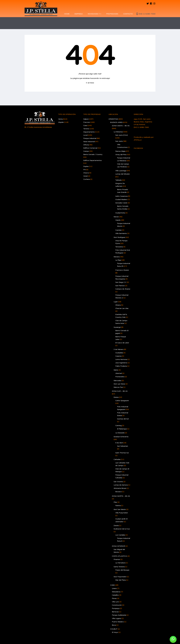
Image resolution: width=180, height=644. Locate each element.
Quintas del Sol (123, 419)
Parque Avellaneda (119, 615)
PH (85, 170)
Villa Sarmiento (121, 233)
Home (67, 14)
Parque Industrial (90, 138)
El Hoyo (115, 632)
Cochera (87, 179)
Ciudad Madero (121, 200)
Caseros (118, 356)
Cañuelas (117, 459)
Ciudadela (119, 353)
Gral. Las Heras (119, 384)
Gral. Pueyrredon (120, 577)
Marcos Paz (118, 387)
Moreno (117, 257)
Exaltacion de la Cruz (122, 529)
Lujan (116, 302)
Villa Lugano (117, 618)
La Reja (118, 260)
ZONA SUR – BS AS (120, 391)
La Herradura (120, 563)
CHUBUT (114, 629)
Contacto (128, 14)
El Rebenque (122, 429)
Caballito (115, 595)
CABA (112, 585)
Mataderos (116, 592)
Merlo (116, 370)
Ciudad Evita (120, 213)
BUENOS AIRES (116, 122)
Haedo (118, 220)
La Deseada (120, 433)
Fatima (118, 506)
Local (85, 135)
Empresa (79, 14)
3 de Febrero (119, 349)
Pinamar (117, 559)
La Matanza (118, 132)
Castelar (119, 230)
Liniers (114, 588)
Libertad (119, 373)
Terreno (86, 129)
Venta (60, 119)
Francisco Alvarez (122, 270)
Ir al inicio (90, 83)
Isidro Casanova (121, 196)
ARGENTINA (113, 119)
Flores (114, 598)
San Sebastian (123, 446)
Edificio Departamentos (93, 160)
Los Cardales (120, 535)
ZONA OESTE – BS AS (121, 126)
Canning (118, 426)
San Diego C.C (121, 282)
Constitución (117, 605)
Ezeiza (116, 397)
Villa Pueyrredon (122, 513)
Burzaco (119, 492)
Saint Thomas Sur (122, 453)
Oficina (86, 145)
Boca (114, 625)
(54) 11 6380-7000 (147, 14)
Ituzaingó (117, 327)
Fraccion (87, 122)
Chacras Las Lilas (122, 308)
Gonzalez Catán (121, 203)
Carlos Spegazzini (122, 401)
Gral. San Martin (120, 509)
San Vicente (118, 482)
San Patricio (120, 286)
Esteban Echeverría (121, 437)
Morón (116, 217)
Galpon (86, 119)
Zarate (116, 526)
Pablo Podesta (121, 366)
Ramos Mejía (120, 151)
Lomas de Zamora (121, 485)
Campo (86, 151)
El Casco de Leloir (122, 343)
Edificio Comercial (90, 148)
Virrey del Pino (121, 155)
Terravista (119, 247)
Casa (85, 125)
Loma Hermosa (121, 359)
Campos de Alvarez (123, 289)
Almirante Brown (120, 488)
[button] (173, 639)
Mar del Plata (121, 580)
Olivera (118, 305)
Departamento (89, 132)
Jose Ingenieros (121, 363)
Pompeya (116, 608)
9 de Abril (119, 443)
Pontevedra (120, 377)
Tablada (118, 180)
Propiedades (112, 14)
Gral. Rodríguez (119, 237)
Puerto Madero (118, 622)
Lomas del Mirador (123, 174)
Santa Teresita (119, 567)
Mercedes (117, 381)
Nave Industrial (89, 142)
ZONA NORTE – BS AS (121, 496)
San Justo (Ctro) (122, 135)
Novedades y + (94, 14)
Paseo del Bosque (122, 570)
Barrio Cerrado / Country (93, 154)
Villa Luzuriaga (121, 171)
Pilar (115, 502)
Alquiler (61, 122)
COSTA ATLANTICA (120, 556)
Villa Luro (115, 602)
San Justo (119, 141)
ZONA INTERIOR (119, 546)
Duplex (86, 166)
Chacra (86, 173)
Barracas (115, 612)
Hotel (85, 176)
